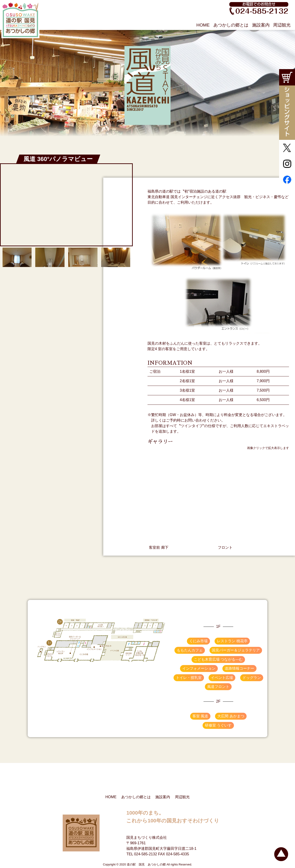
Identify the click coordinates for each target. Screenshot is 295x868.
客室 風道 (200, 716)
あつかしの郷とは (231, 25)
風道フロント (218, 687)
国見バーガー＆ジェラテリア (236, 650)
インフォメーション (199, 668)
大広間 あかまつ (231, 716)
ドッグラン (252, 678)
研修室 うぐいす (218, 725)
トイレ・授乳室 (189, 678)
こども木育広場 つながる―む (218, 659)
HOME (203, 25)
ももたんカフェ (190, 650)
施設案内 (261, 25)
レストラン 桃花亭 (232, 641)
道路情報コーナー (239, 668)
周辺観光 (282, 25)
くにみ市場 (198, 641)
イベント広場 (222, 678)
